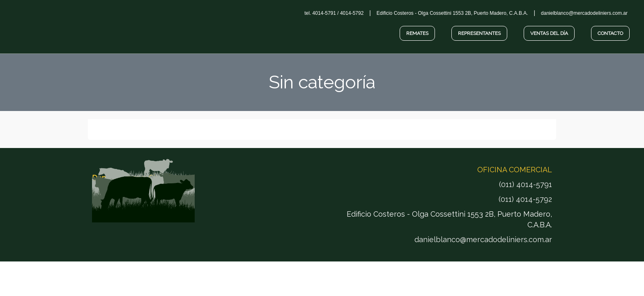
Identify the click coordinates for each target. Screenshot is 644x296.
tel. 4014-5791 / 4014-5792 (334, 13)
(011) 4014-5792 (525, 199)
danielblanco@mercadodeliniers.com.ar (483, 239)
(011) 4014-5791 (526, 184)
